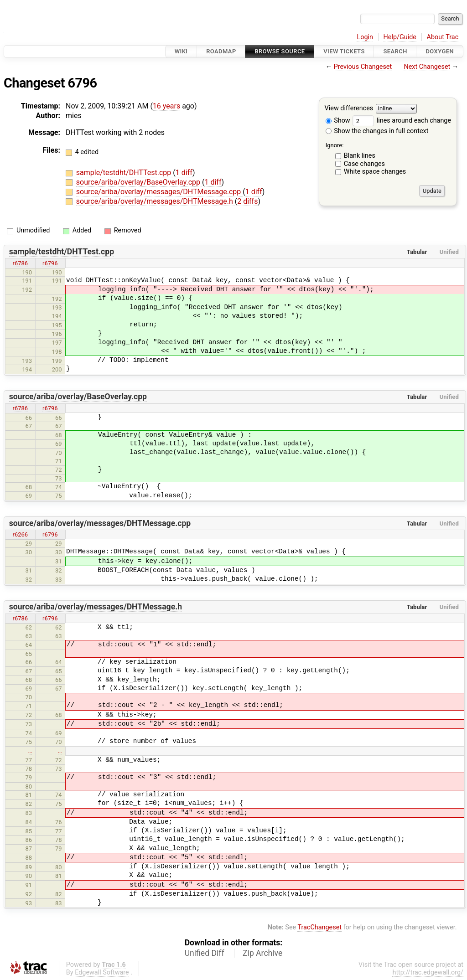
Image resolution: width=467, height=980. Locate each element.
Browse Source (280, 51)
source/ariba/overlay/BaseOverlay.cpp (139, 182)
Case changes (364, 164)
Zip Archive (262, 953)
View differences (349, 109)
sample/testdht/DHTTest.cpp (125, 173)
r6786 (21, 263)
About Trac (443, 37)
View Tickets (344, 51)
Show (338, 121)
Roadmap (221, 51)
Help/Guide (400, 37)
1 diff (184, 173)
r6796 (50, 263)
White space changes (375, 172)
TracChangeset (319, 927)
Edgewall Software (102, 972)
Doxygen (440, 51)
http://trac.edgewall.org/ (428, 972)
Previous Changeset (363, 67)
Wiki (181, 51)
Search (395, 51)
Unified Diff (205, 953)
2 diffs (247, 201)
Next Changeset (427, 67)
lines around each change (402, 121)
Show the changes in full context (377, 131)
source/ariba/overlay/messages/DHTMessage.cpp (159, 192)
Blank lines (360, 156)
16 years (166, 106)
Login (365, 37)
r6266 (21, 534)
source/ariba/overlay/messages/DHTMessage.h (156, 201)
